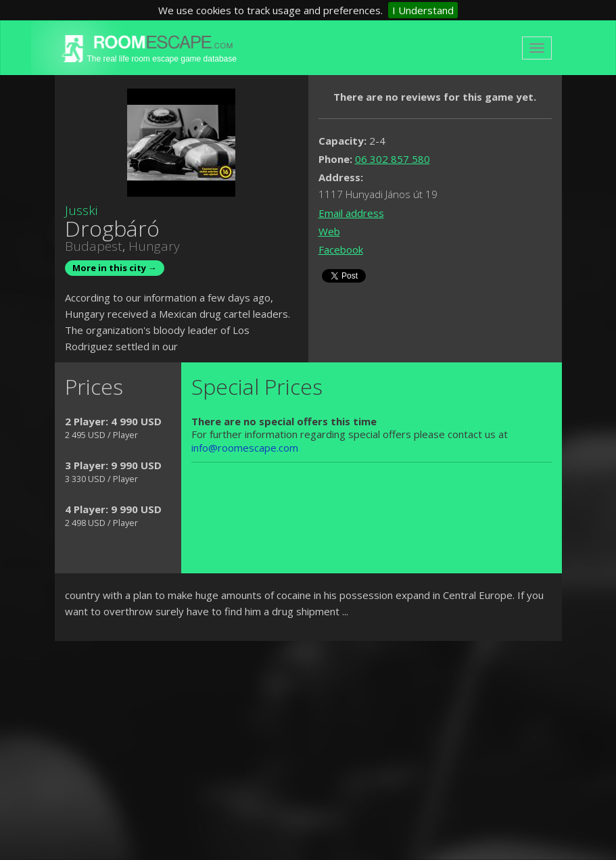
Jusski (81, 210)
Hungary (154, 246)
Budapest (94, 246)
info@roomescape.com (245, 448)
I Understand (423, 10)
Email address (351, 213)
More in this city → (115, 268)
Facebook (341, 249)
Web (329, 231)
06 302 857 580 (393, 159)
